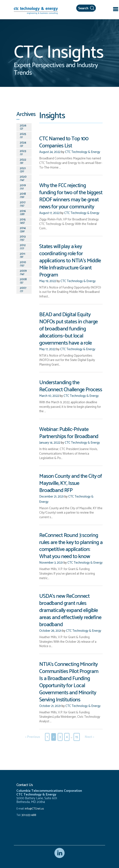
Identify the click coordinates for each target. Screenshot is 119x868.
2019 (23, 187)
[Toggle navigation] (116, 10)
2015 (23, 221)
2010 (23, 264)
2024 (23, 144)
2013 (23, 238)
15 (77, 737)
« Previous (33, 737)
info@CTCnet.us (34, 809)
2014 (23, 230)
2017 (23, 204)
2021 (23, 170)
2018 (23, 195)
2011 (22, 255)
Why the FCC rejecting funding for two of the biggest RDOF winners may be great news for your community (71, 196)
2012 (23, 247)
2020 (23, 178)
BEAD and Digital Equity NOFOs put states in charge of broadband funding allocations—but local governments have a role (68, 329)
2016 (23, 213)
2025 (23, 136)
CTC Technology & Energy (82, 152)
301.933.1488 (28, 815)
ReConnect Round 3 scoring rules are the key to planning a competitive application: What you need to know (71, 546)
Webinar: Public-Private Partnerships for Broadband (69, 433)
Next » (89, 737)
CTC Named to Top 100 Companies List (64, 142)
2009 (23, 273)
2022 (23, 161)
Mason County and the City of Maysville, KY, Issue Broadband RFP (71, 483)
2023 (23, 153)
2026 (23, 127)
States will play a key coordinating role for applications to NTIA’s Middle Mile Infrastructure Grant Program (70, 261)
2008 (23, 281)
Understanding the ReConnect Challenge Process (71, 386)
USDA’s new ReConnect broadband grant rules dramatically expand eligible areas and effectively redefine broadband (70, 610)
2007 (23, 290)
